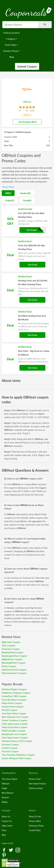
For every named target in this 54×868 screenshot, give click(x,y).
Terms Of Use (35, 816)
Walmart (6, 784)
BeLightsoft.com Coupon (14, 734)
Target (4, 788)
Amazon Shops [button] (11, 51)
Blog (12, 57)
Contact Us (7, 821)
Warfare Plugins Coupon (14, 689)
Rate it (27, 115)
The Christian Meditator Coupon (18, 755)
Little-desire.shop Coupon (15, 724)
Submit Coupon (27, 66)
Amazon (5, 797)
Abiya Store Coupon (12, 703)
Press (4, 830)
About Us (6, 816)
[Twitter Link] (11, 850)
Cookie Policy (35, 830)
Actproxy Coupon (11, 649)
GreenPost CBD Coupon (14, 696)
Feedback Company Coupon (16, 693)
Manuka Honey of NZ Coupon (17, 741)
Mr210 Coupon (10, 710)
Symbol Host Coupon (13, 706)
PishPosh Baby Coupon (14, 731)
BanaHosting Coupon (13, 652)
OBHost (27, 102)
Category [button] (11, 39)
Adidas (5, 802)
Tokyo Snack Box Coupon (15, 727)
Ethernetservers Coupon (14, 673)
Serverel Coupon (10, 744)
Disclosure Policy (36, 826)
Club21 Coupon (10, 748)
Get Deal (32, 265)
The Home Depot (10, 779)
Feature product (12, 33)
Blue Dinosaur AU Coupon (15, 717)
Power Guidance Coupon (14, 720)
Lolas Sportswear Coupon (15, 737)
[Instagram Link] (18, 850)
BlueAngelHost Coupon (14, 663)
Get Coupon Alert (26, 122)
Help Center (7, 826)
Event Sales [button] (11, 45)
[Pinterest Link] (4, 855)
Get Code (32, 230)
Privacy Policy (35, 821)
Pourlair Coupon (10, 751)
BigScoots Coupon (11, 642)
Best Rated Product (37, 784)
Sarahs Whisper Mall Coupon (17, 758)
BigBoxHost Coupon (12, 659)
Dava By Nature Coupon (14, 700)
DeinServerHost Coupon (14, 670)
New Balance (8, 793)
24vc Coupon (8, 645)
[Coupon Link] (27, 221)
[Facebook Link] (4, 850)
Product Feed (35, 779)
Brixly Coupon (9, 666)
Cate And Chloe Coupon (14, 713)
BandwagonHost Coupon (14, 656)
